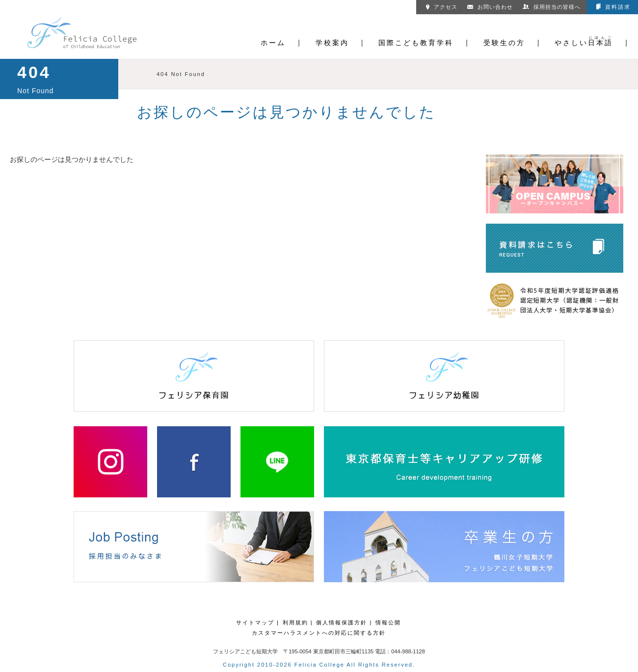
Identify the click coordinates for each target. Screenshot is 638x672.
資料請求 (613, 7)
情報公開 (388, 622)
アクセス (442, 7)
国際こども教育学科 (416, 43)
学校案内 (332, 43)
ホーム (273, 43)
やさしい (584, 43)
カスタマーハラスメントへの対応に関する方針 (319, 633)
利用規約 (295, 622)
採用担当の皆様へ (552, 7)
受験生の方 (504, 43)
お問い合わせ (490, 7)
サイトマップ (255, 622)
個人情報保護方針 (342, 622)
